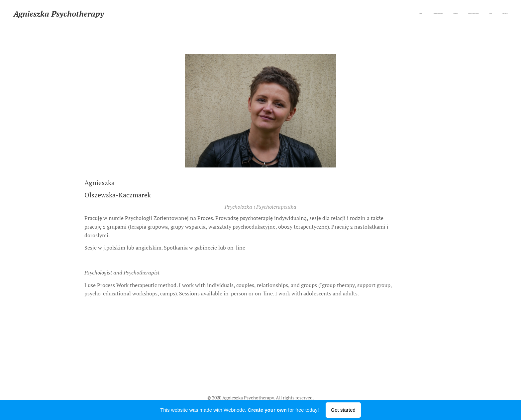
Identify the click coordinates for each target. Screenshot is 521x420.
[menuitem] (456, 14)
